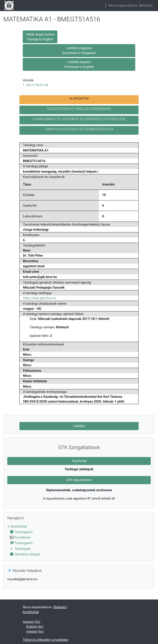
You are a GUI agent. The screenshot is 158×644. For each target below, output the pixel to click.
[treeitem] (79, 540)
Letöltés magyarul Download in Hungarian (79, 50)
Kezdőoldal (19, 526)
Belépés (146, 6)
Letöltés (79, 426)
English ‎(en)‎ (35, 627)
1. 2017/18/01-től (35, 85)
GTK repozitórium (79, 480)
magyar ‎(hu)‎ (31, 622)
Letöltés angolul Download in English (79, 64)
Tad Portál (79, 461)
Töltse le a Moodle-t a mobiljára (45, 640)
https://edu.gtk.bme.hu (39, 298)
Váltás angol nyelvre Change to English (40, 37)
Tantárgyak (23, 549)
